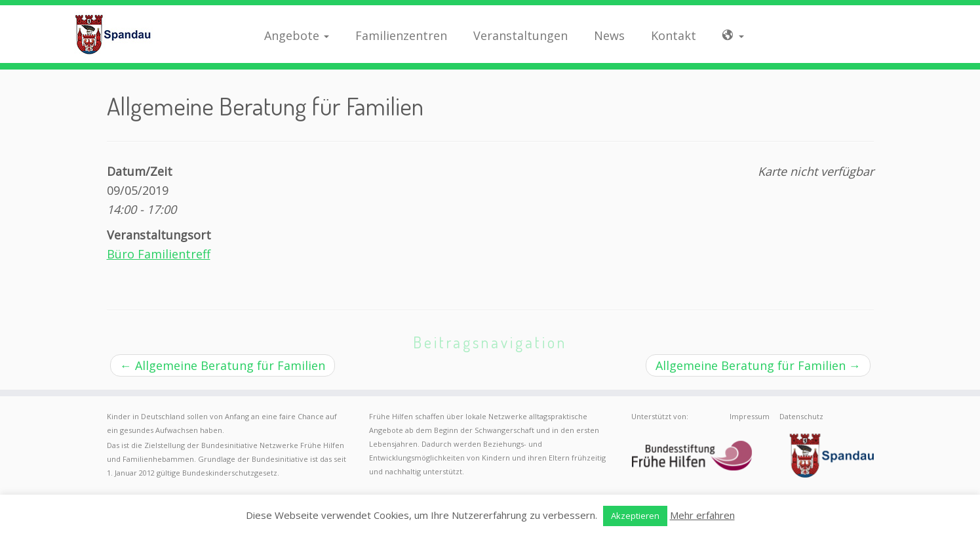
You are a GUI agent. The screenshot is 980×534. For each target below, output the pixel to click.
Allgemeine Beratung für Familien (223, 365)
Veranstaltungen (520, 35)
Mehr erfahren (702, 515)
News (609, 35)
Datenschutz (801, 416)
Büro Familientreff (159, 254)
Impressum (750, 416)
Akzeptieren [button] (635, 516)
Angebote (297, 35)
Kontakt (674, 35)
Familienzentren (401, 35)
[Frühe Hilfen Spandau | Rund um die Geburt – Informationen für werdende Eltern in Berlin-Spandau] (113, 34)
